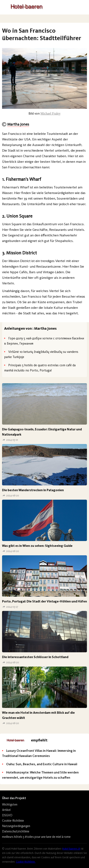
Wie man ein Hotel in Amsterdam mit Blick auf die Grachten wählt (38, 715)
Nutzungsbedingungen (16, 826)
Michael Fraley (50, 113)
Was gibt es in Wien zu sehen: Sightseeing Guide (37, 546)
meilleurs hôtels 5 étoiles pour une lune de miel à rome (36, 837)
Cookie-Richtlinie (13, 821)
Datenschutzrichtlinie (16, 831)
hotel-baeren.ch (71, 849)
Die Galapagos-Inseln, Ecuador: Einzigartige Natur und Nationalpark (42, 432)
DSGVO (7, 815)
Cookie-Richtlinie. (26, 862)
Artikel (6, 810)
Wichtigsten (10, 805)
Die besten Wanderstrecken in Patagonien (33, 490)
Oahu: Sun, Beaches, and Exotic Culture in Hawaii (42, 764)
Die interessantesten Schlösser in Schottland (35, 657)
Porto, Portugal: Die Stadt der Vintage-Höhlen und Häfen (44, 601)
